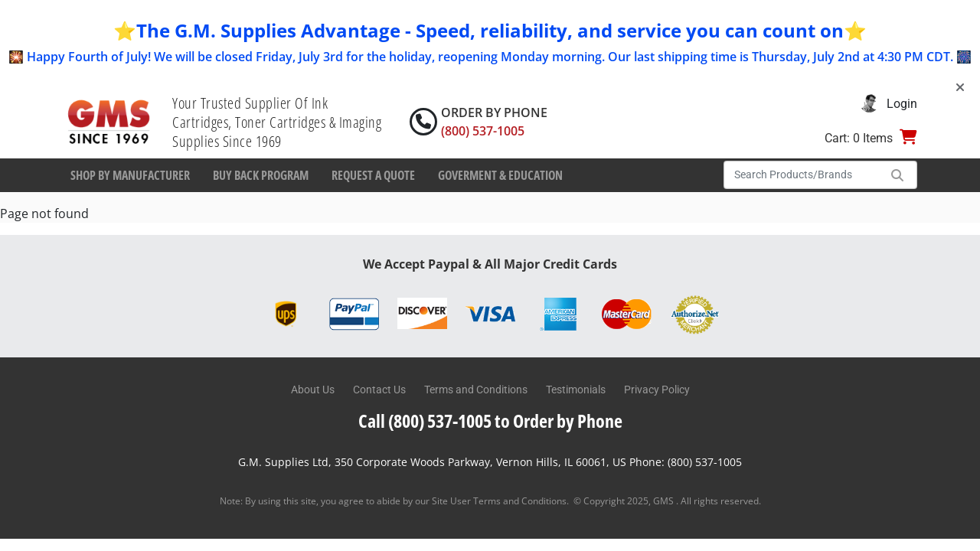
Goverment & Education (500, 175)
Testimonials (576, 390)
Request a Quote (373, 175)
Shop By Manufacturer (130, 175)
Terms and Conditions (476, 390)
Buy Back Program (261, 175)
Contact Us (379, 390)
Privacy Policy (657, 390)
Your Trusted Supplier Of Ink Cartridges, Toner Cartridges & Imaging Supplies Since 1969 (277, 122)
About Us (313, 390)
